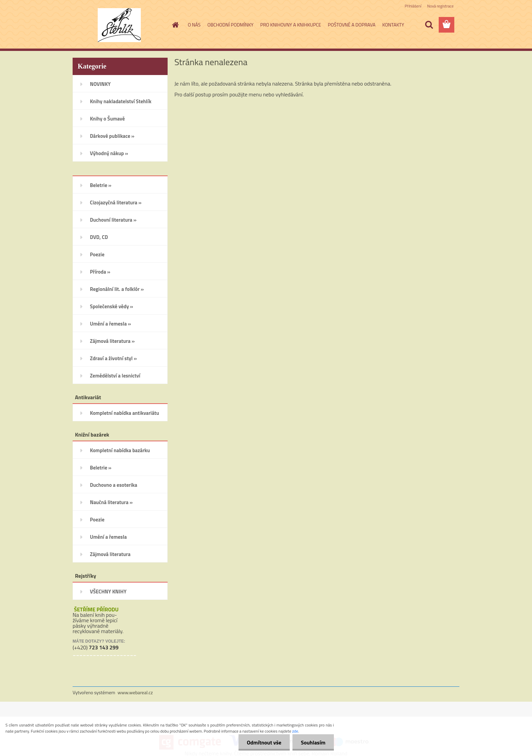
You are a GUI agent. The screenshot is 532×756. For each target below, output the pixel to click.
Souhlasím (313, 742)
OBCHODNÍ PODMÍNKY (230, 25)
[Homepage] (175, 25)
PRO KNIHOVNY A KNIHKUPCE (291, 25)
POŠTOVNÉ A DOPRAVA (351, 25)
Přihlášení (413, 6)
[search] (429, 25)
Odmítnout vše (264, 742)
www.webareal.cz (135, 692)
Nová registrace (440, 6)
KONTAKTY (393, 25)
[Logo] (119, 25)
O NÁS (194, 25)
